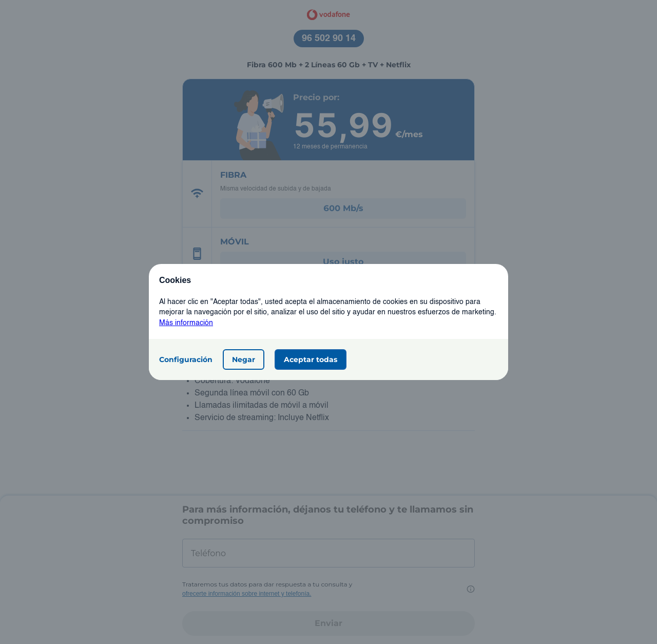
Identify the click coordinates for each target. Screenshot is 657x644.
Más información (186, 323)
